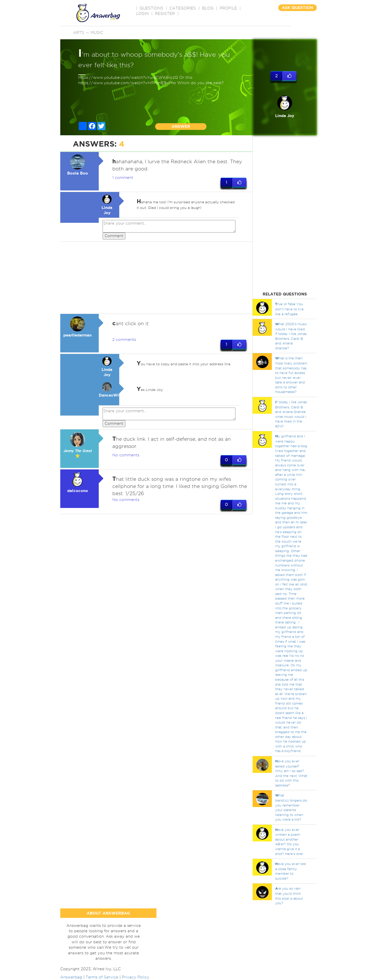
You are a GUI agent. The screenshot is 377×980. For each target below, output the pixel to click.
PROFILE (228, 8)
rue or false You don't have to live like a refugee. (289, 309)
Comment (114, 236)
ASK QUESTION (297, 8)
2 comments (124, 340)
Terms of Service (102, 977)
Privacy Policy (136, 977)
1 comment (123, 178)
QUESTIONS (151, 8)
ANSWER (181, 126)
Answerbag (71, 977)
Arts (79, 33)
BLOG (208, 8)
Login (142, 14)
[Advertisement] (156, 278)
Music (97, 33)
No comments (126, 455)
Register (165, 14)
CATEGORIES (183, 8)
